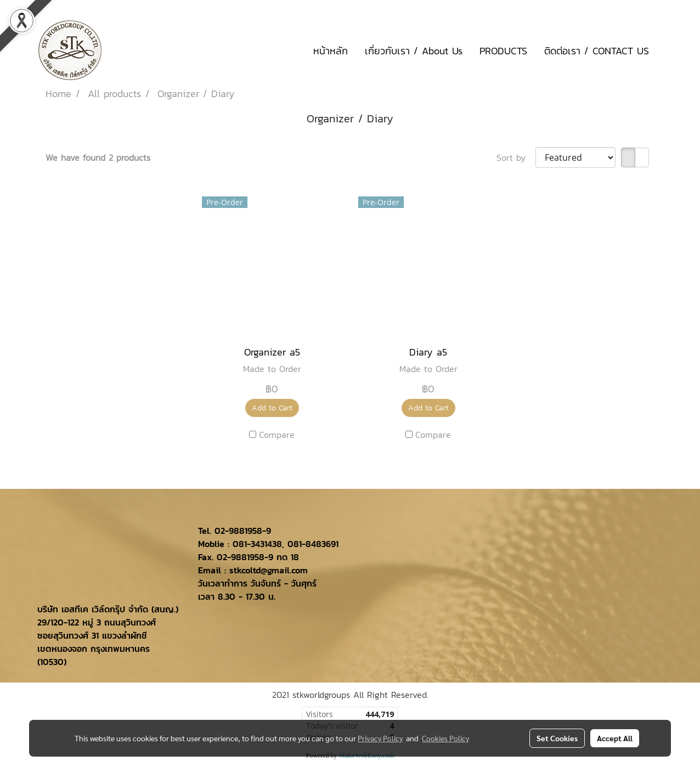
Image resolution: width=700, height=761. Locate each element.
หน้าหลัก (331, 51)
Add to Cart (272, 408)
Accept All (615, 738)
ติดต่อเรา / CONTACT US (597, 51)
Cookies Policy (445, 738)
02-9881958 (238, 531)
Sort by (516, 157)
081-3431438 (257, 544)
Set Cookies (557, 738)
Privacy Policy (380, 738)
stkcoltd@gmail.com (269, 570)
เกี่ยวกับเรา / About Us (414, 51)
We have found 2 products (98, 157)
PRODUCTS (503, 51)
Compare (277, 435)
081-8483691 (313, 544)
